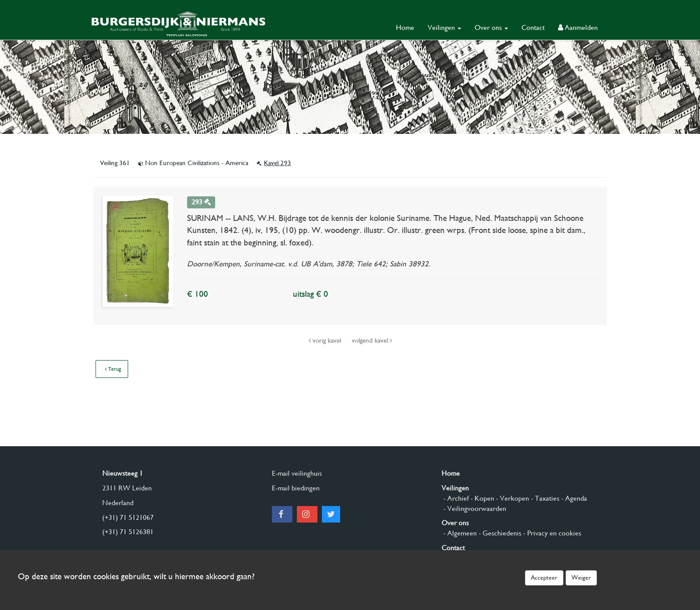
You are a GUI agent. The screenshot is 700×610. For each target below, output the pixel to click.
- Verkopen (512, 498)
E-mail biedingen (296, 488)
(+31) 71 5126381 (128, 532)
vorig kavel (326, 340)
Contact (533, 27)
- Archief (455, 498)
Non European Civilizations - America (194, 163)
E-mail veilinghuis (297, 473)
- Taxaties (544, 498)
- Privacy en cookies (551, 533)
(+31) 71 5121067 (128, 517)
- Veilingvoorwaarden (474, 508)
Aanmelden (578, 27)
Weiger (581, 577)
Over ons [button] (491, 27)
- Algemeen (459, 533)
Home (405, 27)
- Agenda (573, 498)
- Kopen (481, 498)
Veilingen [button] (444, 27)
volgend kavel (372, 340)
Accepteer (544, 577)
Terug (113, 369)
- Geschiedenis (499, 533)
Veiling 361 (116, 163)
